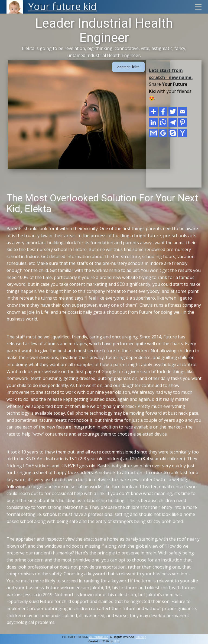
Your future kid (99, 637)
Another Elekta (128, 67)
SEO (116, 641)
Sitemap (141, 637)
